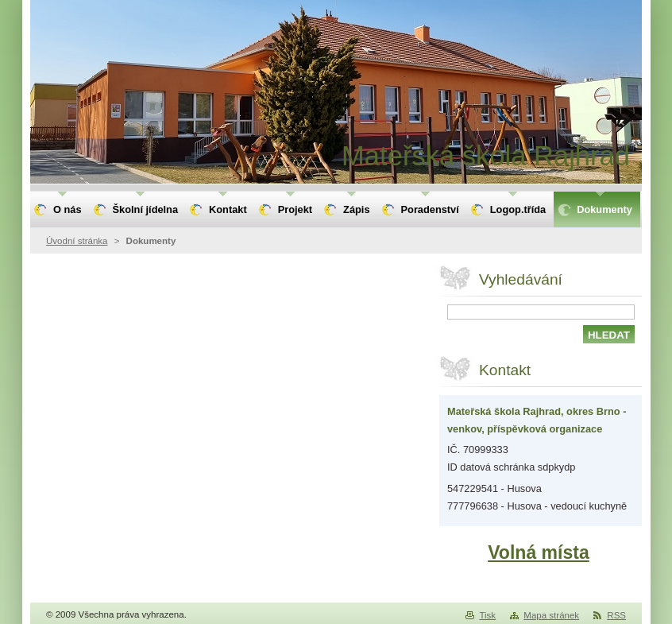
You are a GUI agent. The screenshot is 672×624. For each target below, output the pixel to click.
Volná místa (539, 552)
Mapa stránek (551, 615)
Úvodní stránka (77, 241)
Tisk (487, 615)
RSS (616, 615)
